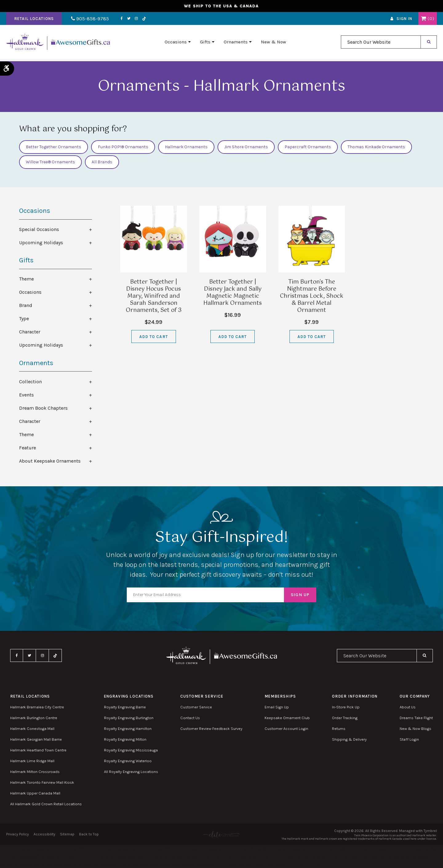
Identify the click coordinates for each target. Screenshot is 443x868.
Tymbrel (430, 831)
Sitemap (67, 834)
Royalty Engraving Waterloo (128, 761)
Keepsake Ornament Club (287, 718)
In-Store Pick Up (346, 707)
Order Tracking (345, 718)
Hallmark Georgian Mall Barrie (36, 739)
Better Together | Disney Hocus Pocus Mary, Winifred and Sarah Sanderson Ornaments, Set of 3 (154, 296)
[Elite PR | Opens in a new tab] (221, 834)
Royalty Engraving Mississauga (131, 750)
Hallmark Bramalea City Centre (37, 707)
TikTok (141, 20)
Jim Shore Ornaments (246, 147)
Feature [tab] (28, 448)
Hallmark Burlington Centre (34, 718)
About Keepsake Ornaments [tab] (50, 461)
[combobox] (381, 44)
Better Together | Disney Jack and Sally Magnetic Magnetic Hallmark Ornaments (233, 293)
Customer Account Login (286, 729)
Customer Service (196, 707)
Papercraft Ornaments (308, 147)
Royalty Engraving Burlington (129, 718)
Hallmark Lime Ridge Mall (32, 761)
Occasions (176, 43)
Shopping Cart (423, 19)
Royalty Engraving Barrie (125, 707)
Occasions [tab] (30, 292)
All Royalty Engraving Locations (131, 772)
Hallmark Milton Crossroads (35, 772)
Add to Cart (154, 337)
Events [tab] (26, 395)
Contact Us (190, 718)
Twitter (125, 19)
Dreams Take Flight (416, 718)
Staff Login (409, 739)
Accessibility (44, 834)
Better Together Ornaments (54, 147)
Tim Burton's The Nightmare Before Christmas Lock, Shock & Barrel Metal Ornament (312, 296)
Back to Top (89, 834)
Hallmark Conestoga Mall (32, 729)
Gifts (205, 43)
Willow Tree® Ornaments (50, 162)
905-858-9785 (88, 20)
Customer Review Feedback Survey (211, 729)
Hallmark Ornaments (186, 147)
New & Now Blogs (415, 729)
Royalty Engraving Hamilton (128, 729)
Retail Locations (34, 20)
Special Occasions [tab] (39, 229)
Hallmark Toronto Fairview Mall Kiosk (42, 782)
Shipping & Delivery (349, 739)
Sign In (404, 20)
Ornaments (236, 43)
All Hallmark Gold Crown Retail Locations (46, 804)
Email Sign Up (277, 707)
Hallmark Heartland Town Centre (38, 750)
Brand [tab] (26, 305)
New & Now (273, 43)
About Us (408, 707)
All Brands (102, 162)
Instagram (133, 19)
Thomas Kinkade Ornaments (376, 147)
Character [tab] (30, 332)
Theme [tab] (26, 279)
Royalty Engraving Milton (125, 739)
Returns (339, 729)
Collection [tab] (30, 382)
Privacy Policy (18, 834)
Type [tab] (24, 319)
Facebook (118, 19)
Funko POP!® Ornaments (123, 147)
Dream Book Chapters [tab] (43, 408)
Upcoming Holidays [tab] (41, 243)
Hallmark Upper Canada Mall (35, 793)
